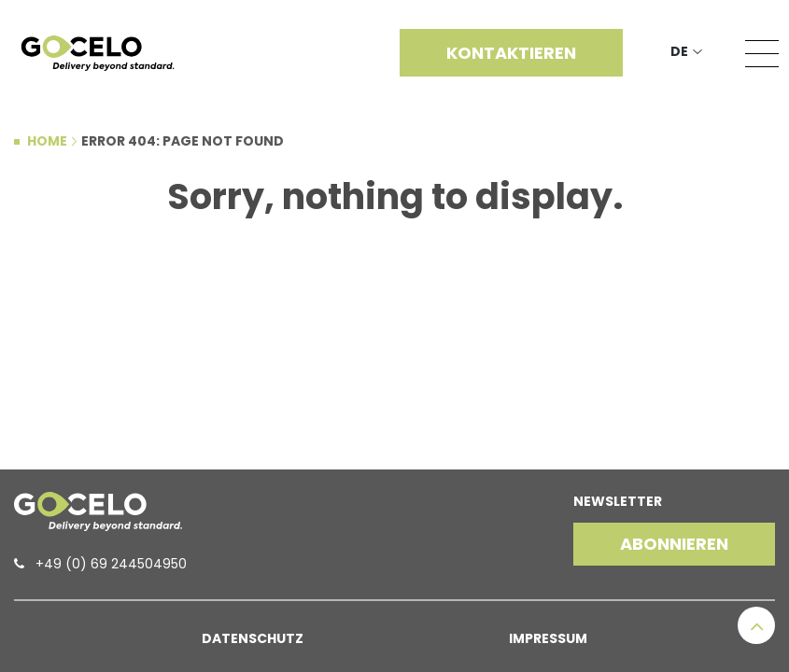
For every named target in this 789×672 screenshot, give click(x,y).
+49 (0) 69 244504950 (111, 564)
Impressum (548, 638)
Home (47, 141)
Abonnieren (674, 544)
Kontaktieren (511, 53)
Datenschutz (253, 638)
